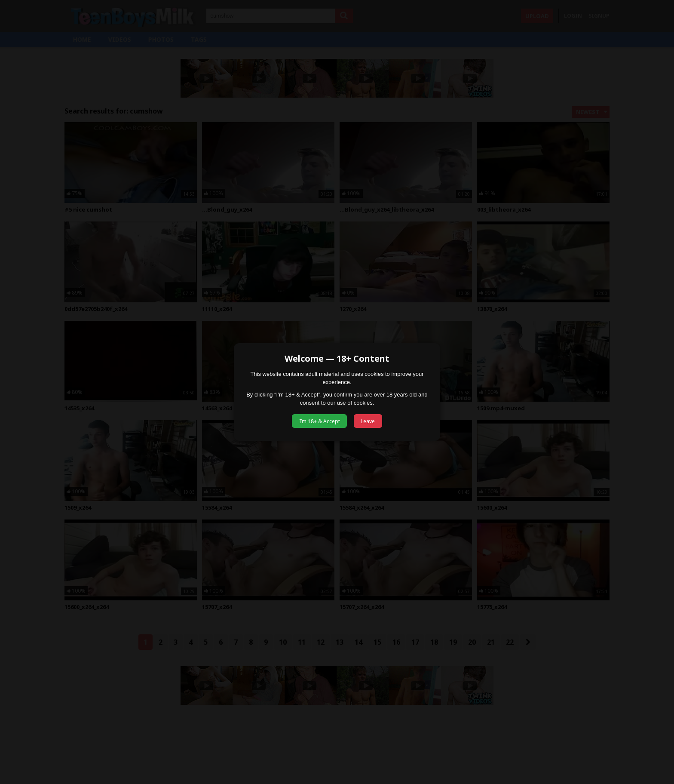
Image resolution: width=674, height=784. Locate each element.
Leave (368, 421)
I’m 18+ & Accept (320, 421)
